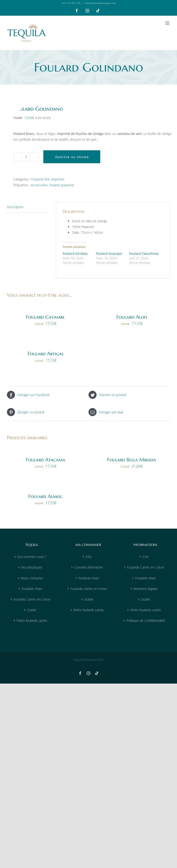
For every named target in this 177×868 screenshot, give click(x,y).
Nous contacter (32, 578)
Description (15, 207)
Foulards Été (40, 179)
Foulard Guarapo (109, 253)
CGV (146, 557)
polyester (68, 185)
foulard (55, 185)
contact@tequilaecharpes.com (100, 3)
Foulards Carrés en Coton (32, 599)
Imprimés (58, 179)
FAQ (89, 557)
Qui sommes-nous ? (32, 557)
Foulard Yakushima (144, 253)
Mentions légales (146, 589)
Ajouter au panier (72, 157)
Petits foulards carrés (32, 621)
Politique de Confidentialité (146, 621)
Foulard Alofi (132, 317)
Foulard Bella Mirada (132, 460)
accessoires (39, 185)
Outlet (32, 610)
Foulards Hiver (32, 589)
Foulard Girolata (75, 253)
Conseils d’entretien (89, 567)
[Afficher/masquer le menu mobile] (168, 23)
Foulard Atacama (46, 460)
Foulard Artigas (46, 354)
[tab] (28, 207)
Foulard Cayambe (45, 317)
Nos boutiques (32, 567)
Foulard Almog (45, 496)
